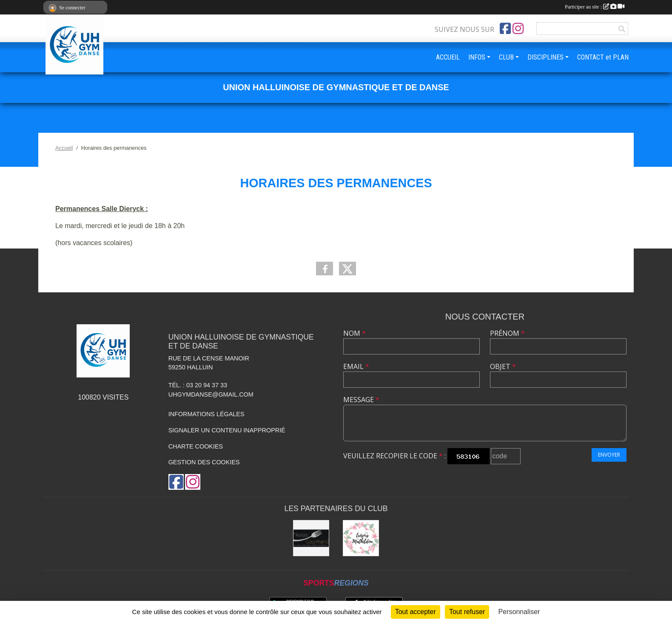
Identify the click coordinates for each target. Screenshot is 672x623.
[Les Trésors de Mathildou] (361, 538)
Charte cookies (196, 446)
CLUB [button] (506, 57)
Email (356, 366)
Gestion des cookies (204, 462)
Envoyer (609, 455)
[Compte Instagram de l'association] (518, 29)
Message (361, 400)
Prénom (507, 333)
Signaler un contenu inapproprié (227, 430)
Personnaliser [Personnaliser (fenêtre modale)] (519, 612)
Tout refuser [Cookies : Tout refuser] (467, 612)
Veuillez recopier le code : (394, 456)
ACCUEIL (448, 57)
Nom (355, 333)
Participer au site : (595, 7)
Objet (503, 366)
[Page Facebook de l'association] (505, 29)
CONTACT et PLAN (603, 57)
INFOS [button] (477, 57)
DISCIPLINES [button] (545, 57)
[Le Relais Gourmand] (311, 538)
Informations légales (206, 414)
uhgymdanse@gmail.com (211, 394)
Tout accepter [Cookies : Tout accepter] (416, 612)
